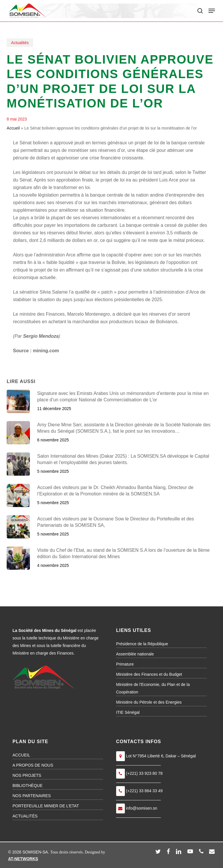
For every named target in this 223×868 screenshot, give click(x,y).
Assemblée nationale (135, 654)
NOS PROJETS (27, 775)
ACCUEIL (21, 755)
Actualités (20, 43)
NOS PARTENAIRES (32, 796)
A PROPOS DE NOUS (33, 765)
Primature (125, 664)
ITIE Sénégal (128, 712)
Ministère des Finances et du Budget (149, 674)
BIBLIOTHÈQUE (27, 786)
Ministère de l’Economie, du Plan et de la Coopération (153, 688)
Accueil (13, 128)
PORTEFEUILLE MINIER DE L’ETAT (46, 806)
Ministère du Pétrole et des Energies (149, 702)
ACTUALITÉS (25, 816)
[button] (212, 11)
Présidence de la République (142, 644)
